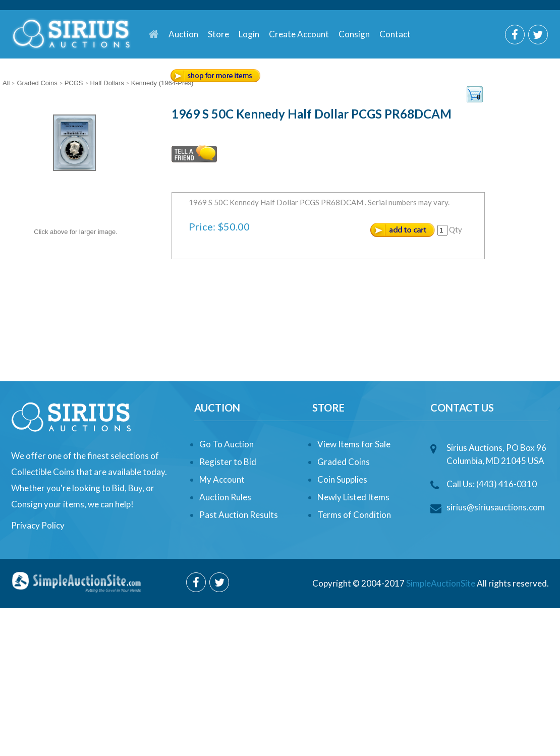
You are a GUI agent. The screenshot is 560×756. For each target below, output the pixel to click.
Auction (183, 34)
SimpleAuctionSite (441, 583)
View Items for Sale (354, 444)
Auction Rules (225, 497)
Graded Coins (344, 462)
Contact (395, 34)
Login (249, 34)
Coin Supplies (342, 479)
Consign (354, 34)
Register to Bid (228, 462)
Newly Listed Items (353, 497)
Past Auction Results (239, 515)
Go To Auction (227, 444)
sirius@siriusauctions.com (496, 507)
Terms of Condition (354, 515)
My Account (222, 479)
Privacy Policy (38, 525)
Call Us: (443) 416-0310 (492, 484)
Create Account (299, 34)
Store (218, 34)
